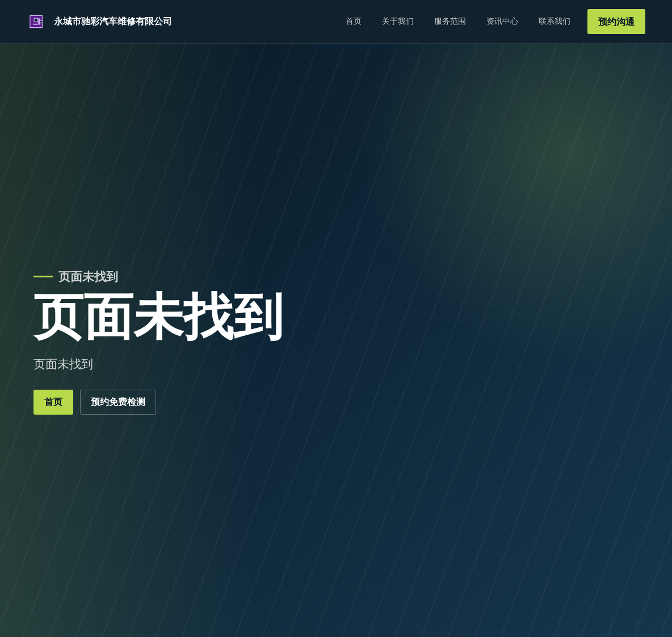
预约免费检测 (118, 402)
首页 (354, 21)
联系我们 (555, 21)
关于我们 (398, 21)
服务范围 (450, 21)
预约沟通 (616, 22)
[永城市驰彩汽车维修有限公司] (99, 22)
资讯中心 (502, 21)
